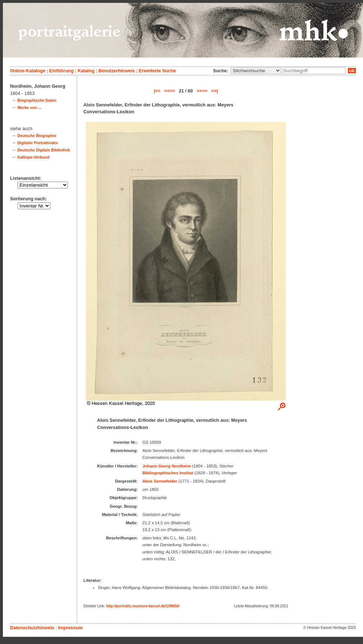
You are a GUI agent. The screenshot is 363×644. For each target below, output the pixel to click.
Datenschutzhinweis (32, 628)
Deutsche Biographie (37, 136)
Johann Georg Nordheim (167, 466)
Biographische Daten (37, 100)
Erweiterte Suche (157, 71)
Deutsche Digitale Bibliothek (44, 150)
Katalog (86, 71)
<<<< (170, 91)
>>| (215, 91)
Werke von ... (29, 108)
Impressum (70, 628)
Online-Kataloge (28, 71)
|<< (157, 91)
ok (352, 71)
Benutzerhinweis (116, 71)
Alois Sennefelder (160, 481)
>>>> (202, 91)
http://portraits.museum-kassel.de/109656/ (143, 606)
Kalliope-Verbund (33, 157)
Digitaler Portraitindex (38, 143)
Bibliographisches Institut (168, 473)
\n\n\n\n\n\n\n (256, 71)
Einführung (61, 71)
